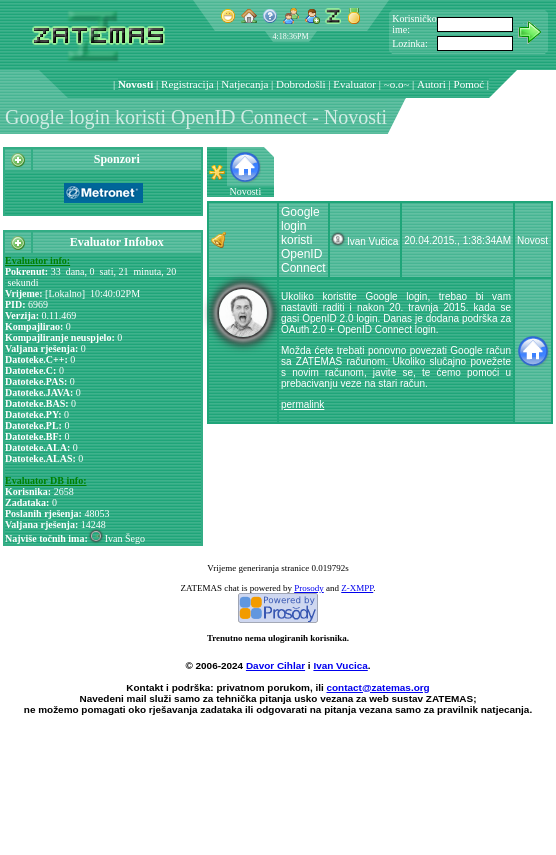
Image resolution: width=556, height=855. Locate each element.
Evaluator (354, 84)
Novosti (135, 84)
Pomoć (469, 84)
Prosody (309, 588)
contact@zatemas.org (378, 687)
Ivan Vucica (340, 665)
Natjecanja (244, 84)
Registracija (187, 84)
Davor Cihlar (275, 665)
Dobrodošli (301, 84)
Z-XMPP (357, 588)
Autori (431, 84)
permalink (302, 404)
